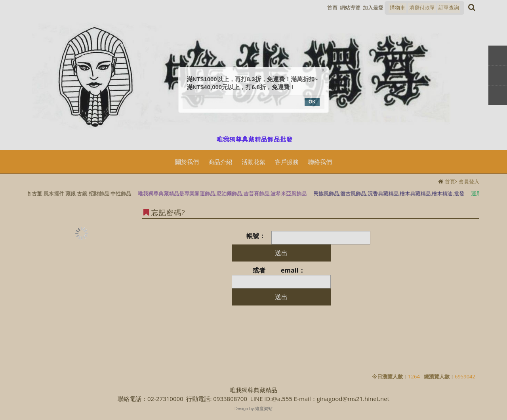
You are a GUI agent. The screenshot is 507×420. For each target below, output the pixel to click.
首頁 (450, 181)
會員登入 (469, 181)
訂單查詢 (449, 8)
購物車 (397, 8)
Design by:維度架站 (253, 409)
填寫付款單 (422, 8)
